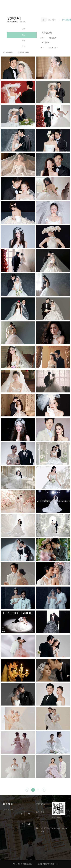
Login (57, 864)
